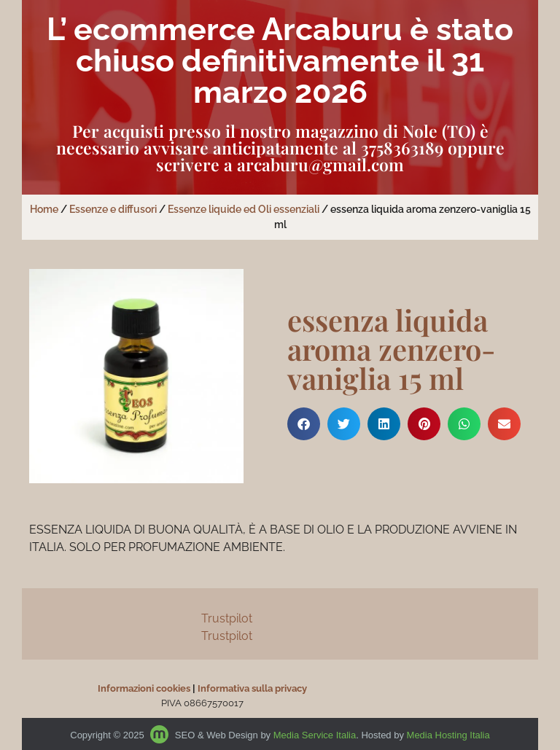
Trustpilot (227, 618)
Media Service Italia (315, 735)
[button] (304, 424)
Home (44, 209)
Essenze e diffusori (113, 209)
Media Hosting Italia (448, 735)
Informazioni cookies (144, 688)
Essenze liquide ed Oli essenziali (244, 209)
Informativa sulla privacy (252, 688)
